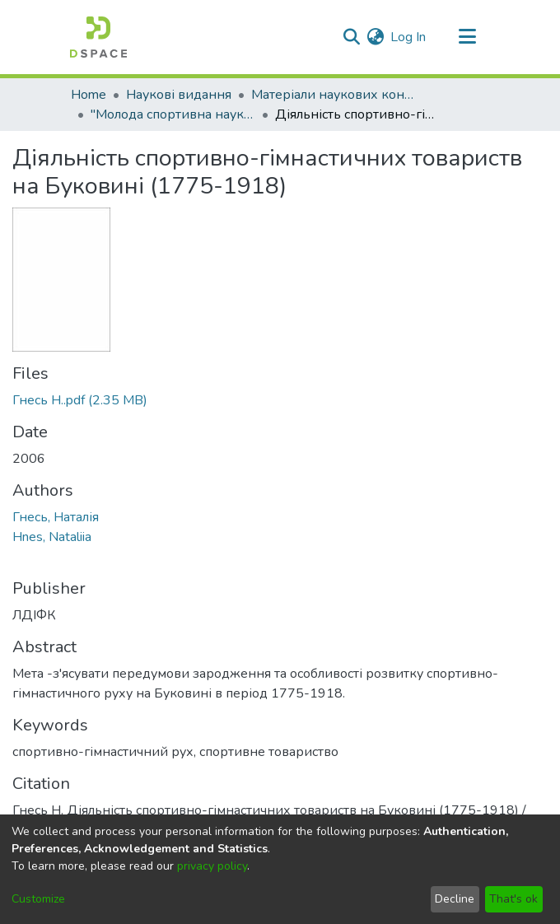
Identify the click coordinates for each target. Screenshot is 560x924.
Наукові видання (179, 95)
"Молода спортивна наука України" (173, 114)
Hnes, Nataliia (52, 537)
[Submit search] (351, 37)
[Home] (98, 37)
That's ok (513, 899)
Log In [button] (409, 37)
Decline (455, 899)
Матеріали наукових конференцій (334, 95)
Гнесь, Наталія (56, 517)
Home (89, 95)
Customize (38, 899)
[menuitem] (375, 37)
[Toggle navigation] (467, 37)
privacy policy (212, 866)
